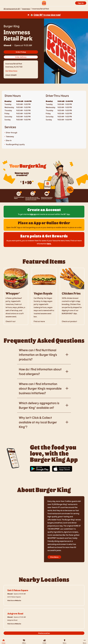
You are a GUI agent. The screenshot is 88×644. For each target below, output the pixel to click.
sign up (33, 214)
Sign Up (81, 3)
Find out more (39, 321)
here (49, 244)
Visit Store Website (14, 600)
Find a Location (44, 633)
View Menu (54, 557)
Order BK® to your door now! (47, 15)
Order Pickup (21, 52)
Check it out (11, 321)
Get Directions (11, 71)
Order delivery (21, 57)
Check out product (69, 321)
